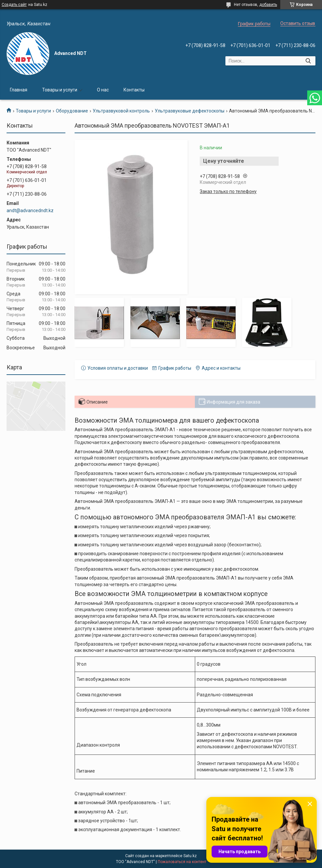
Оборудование (72, 111)
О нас (103, 90)
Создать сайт (14, 5)
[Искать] (308, 61)
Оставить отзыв (298, 23)
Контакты (134, 90)
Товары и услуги (60, 90)
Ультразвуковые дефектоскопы (190, 111)
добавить (268, 5)
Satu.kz (190, 856)
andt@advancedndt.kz (30, 211)
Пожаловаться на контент (182, 862)
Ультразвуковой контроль (121, 111)
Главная (19, 90)
